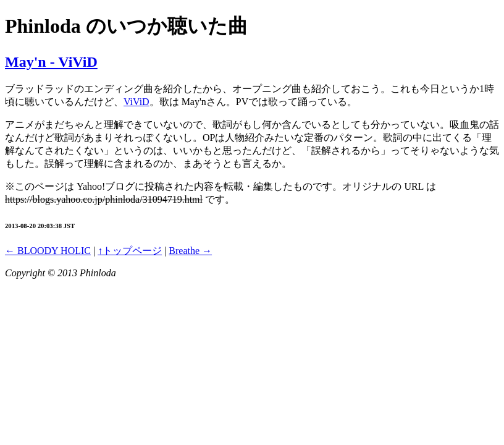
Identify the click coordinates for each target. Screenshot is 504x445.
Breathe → (190, 251)
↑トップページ (130, 251)
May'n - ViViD (51, 62)
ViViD (136, 102)
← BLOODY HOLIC (48, 251)
